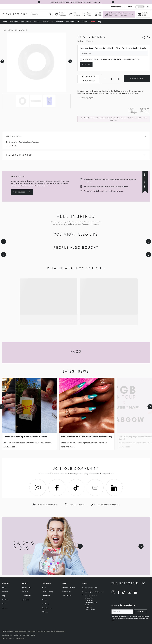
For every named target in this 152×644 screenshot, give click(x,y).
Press (4, 604)
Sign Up (141, 612)
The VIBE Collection (109, 118)
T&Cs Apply (97, 2)
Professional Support (76, 155)
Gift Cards (25, 600)
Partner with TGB (73, 22)
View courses (19, 192)
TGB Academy (27, 596)
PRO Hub (60, 22)
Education (5, 592)
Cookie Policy (18, 635)
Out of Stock (137, 78)
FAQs (44, 588)
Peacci (37, 22)
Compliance (46, 596)
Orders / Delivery (47, 592)
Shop (5, 22)
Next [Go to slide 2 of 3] (70, 60)
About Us (5, 600)
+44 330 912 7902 (92, 588)
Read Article (10, 447)
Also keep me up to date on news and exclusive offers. (111, 59)
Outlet (92, 22)
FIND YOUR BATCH (117, 7)
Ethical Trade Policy (7, 635)
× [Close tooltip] (135, 20)
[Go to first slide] (113, 2)
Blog (100, 22)
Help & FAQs (129, 7)
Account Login (27, 588)
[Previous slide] (39, 2)
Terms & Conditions (68, 588)
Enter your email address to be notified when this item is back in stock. (113, 48)
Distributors (46, 604)
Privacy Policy (66, 592)
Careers (5, 608)
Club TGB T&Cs (67, 596)
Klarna (44, 600)
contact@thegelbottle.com (94, 592)
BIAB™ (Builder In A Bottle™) (20, 22)
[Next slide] (149, 242)
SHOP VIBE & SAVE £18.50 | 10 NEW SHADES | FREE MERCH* (72, 2)
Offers (84, 22)
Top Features (76, 136)
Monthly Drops (48, 22)
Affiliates (45, 612)
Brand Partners (47, 608)
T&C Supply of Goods (29, 635)
